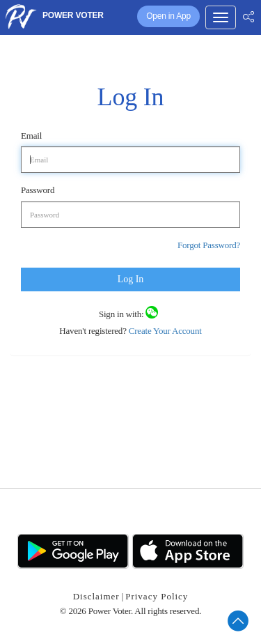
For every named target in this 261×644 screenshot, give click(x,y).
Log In (131, 279)
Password (38, 190)
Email (31, 136)
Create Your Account (164, 331)
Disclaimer (96, 596)
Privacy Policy (157, 596)
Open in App (168, 16)
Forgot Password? (209, 245)
